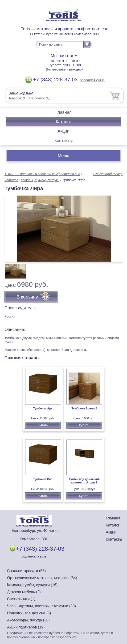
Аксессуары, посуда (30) (28, 620)
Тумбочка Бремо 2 (84, 408)
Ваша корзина (21, 93)
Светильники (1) (21, 599)
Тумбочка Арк (43, 408)
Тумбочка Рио (43, 479)
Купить (43, 425)
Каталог (63, 122)
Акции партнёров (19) (26, 627)
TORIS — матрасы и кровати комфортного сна (42, 174)
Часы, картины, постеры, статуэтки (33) (41, 606)
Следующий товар (108, 174)
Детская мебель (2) (24, 592)
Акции (63, 131)
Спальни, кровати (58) (26, 571)
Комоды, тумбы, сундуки (40, 180)
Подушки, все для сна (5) (29, 613)
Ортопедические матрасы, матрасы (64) (42, 578)
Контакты (64, 141)
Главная (63, 112)
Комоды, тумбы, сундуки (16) (32, 585)
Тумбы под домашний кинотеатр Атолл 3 (84, 481)
